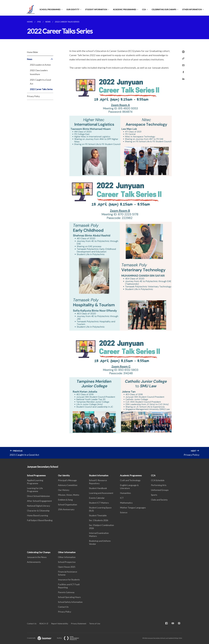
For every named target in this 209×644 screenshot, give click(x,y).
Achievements (34, 562)
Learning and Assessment (101, 493)
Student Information (96, 9)
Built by (70, 638)
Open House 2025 (67, 567)
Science (124, 512)
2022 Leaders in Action (40, 65)
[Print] (183, 52)
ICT (122, 498)
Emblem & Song (65, 500)
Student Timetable (98, 515)
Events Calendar (97, 498)
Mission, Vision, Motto (69, 495)
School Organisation (68, 505)
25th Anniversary (66, 509)
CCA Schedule (158, 480)
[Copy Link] (183, 59)
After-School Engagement (39, 501)
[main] (104, 237)
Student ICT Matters (99, 503)
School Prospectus (67, 562)
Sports (154, 495)
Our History (64, 490)
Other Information (192, 9)
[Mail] (183, 64)
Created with (41, 638)
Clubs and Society (159, 500)
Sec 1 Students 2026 (99, 520)
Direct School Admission (38, 496)
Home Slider (33, 52)
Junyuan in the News (37, 557)
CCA (144, 9)
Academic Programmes (125, 9)
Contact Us (63, 607)
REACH (43, 623)
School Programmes (50, 9)
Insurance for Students (69, 580)
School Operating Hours (69, 597)
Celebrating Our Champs (164, 9)
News (40, 59)
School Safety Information (70, 602)
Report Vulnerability (60, 623)
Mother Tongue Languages (133, 508)
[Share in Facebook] (183, 71)
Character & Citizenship (38, 511)
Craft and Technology (130, 480)
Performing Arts (159, 485)
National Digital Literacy (39, 506)
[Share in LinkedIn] (183, 77)
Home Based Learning (37, 515)
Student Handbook (98, 488)
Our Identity (73, 9)
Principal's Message (67, 480)
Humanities (125, 493)
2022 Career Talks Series (41, 89)
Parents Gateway (66, 592)
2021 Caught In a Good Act (40, 82)
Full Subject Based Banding (40, 520)
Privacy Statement (79, 623)
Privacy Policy (33, 96)
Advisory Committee (68, 485)
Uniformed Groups (160, 490)
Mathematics (126, 503)
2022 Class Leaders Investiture (39, 72)
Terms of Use (95, 623)
